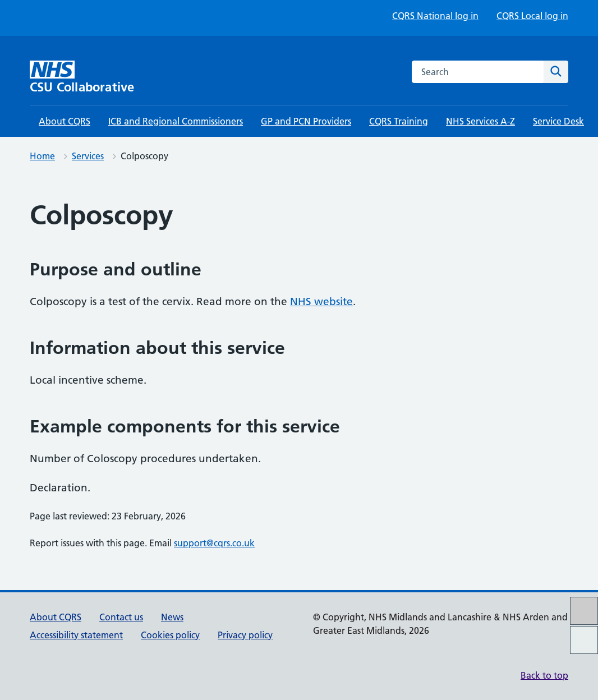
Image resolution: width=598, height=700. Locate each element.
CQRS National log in (435, 16)
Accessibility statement (76, 635)
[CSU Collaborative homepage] (94, 77)
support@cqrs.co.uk (214, 543)
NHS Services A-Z (480, 121)
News (172, 617)
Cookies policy (170, 635)
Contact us (121, 617)
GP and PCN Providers (306, 121)
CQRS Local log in (532, 16)
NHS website (321, 301)
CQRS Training (399, 121)
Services (88, 156)
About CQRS (65, 121)
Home (42, 156)
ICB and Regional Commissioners (176, 121)
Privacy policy (245, 635)
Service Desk (558, 121)
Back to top (544, 675)
